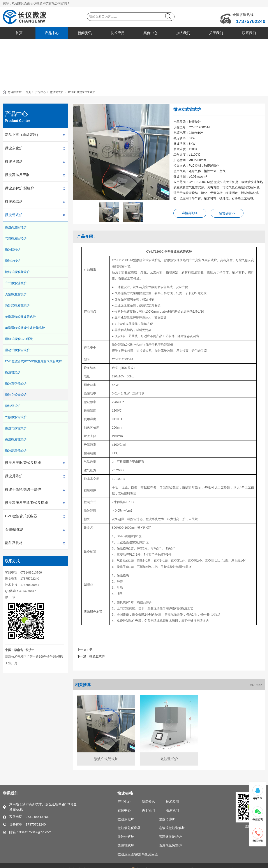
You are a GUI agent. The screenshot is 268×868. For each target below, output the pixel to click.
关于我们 (216, 33)
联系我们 (249, 33)
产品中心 (52, 33)
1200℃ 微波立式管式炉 (81, 92)
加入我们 (183, 33)
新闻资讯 (85, 33)
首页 (19, 33)
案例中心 (150, 33)
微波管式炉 (57, 92)
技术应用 (118, 33)
